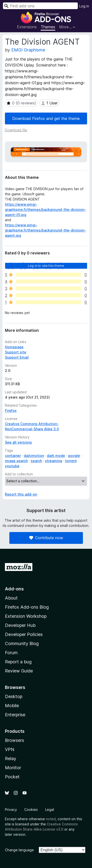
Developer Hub (20, 625)
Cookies (31, 810)
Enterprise (15, 715)
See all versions (18, 442)
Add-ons (14, 589)
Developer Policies (24, 634)
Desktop (14, 696)
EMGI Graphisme (28, 50)
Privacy (11, 810)
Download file (16, 130)
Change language (19, 850)
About (11, 598)
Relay (11, 759)
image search (16, 461)
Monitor (13, 768)
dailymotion (34, 456)
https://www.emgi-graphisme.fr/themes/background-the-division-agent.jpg (45, 230)
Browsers (14, 740)
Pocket (12, 777)
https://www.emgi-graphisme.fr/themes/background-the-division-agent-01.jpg (45, 209)
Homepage (14, 347)
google (74, 456)
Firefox (11, 410)
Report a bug (18, 662)
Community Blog (22, 643)
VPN (10, 749)
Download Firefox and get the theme (46, 118)
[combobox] (40, 6)
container (13, 456)
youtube (12, 466)
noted (51, 819)
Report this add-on (21, 494)
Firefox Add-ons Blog (27, 607)
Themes (48, 27)
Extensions (27, 27)
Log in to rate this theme (46, 266)
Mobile (12, 706)
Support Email (17, 357)
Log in (84, 6)
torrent (71, 461)
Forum (11, 653)
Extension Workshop (26, 616)
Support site (16, 352)
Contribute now (46, 538)
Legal (50, 810)
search (36, 461)
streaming (53, 461)
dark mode (56, 456)
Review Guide (19, 671)
